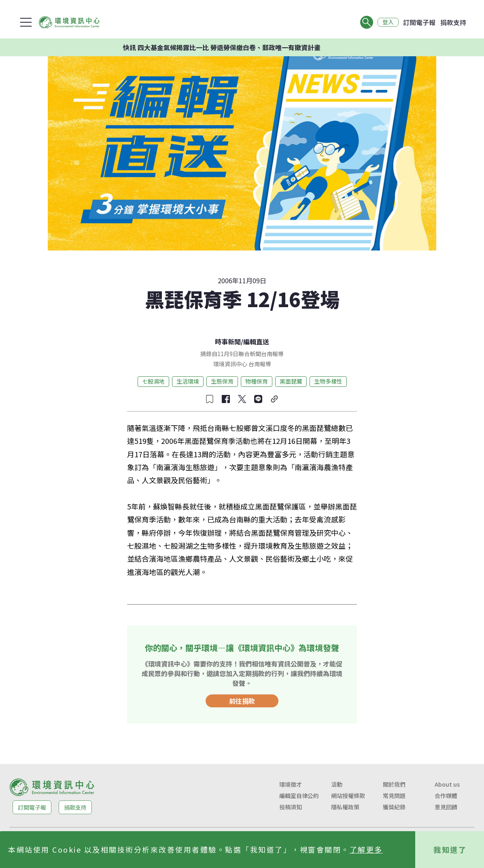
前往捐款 (242, 701)
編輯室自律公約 (299, 796)
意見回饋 (446, 807)
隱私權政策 (345, 807)
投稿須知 (291, 807)
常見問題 (394, 796)
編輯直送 (256, 342)
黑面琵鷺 (291, 381)
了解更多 (366, 849)
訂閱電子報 (419, 22)
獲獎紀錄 (394, 807)
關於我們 (394, 784)
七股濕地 (153, 381)
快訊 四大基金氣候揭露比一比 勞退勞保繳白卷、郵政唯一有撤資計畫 (232, 47)
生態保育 (222, 381)
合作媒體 (446, 796)
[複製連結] (274, 399)
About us (447, 784)
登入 (388, 22)
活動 (337, 784)
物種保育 (257, 381)
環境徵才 (291, 784)
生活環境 (188, 381)
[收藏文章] (210, 399)
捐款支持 (453, 22)
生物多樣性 (328, 381)
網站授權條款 (348, 796)
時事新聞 (228, 342)
